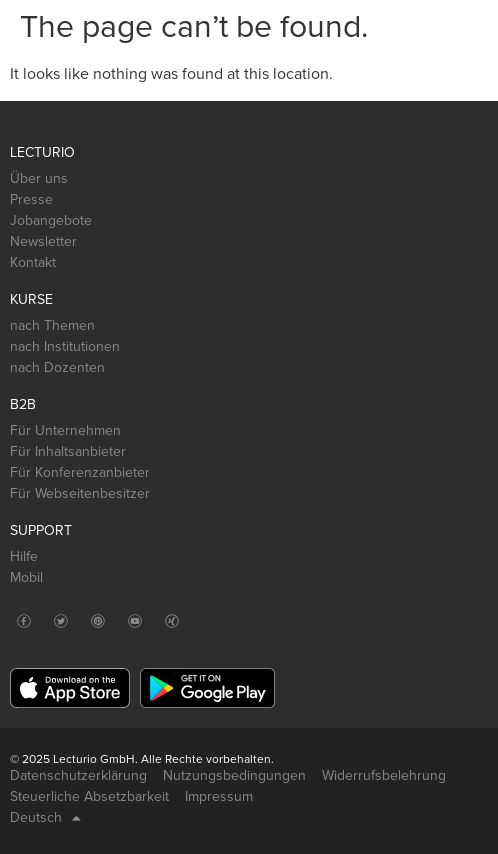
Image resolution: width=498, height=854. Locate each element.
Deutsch (45, 818)
